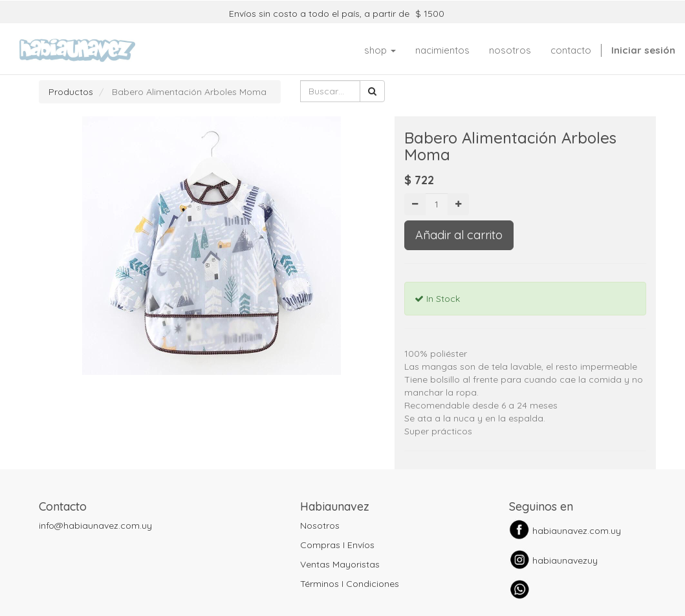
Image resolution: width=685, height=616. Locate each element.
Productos (71, 92)
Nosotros (320, 526)
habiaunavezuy (565, 560)
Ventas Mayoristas (340, 564)
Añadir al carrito (459, 235)
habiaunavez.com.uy (577, 531)
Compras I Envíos (337, 545)
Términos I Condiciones (350, 584)
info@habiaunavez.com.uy (95, 526)
